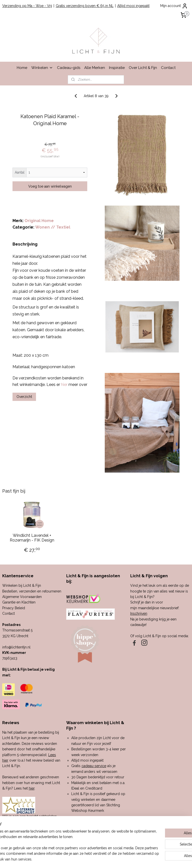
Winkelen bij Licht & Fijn (22, 585)
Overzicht (24, 397)
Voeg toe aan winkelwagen (50, 186)
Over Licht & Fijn (143, 68)
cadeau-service (94, 766)
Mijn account (174, 6)
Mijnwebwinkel (149, 859)
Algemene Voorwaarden (22, 597)
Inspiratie (117, 68)
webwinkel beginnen (106, 859)
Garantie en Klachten (19, 602)
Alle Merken (95, 68)
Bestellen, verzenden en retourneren (32, 591)
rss (89, 859)
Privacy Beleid (14, 608)
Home (22, 68)
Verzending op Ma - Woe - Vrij (27, 6)
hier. (46, 828)
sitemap (79, 859)
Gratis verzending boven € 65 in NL (85, 6)
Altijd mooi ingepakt (133, 6)
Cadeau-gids (69, 68)
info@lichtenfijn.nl (16, 647)
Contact (168, 68)
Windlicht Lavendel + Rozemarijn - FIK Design (32, 538)
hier (32, 788)
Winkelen (42, 68)
